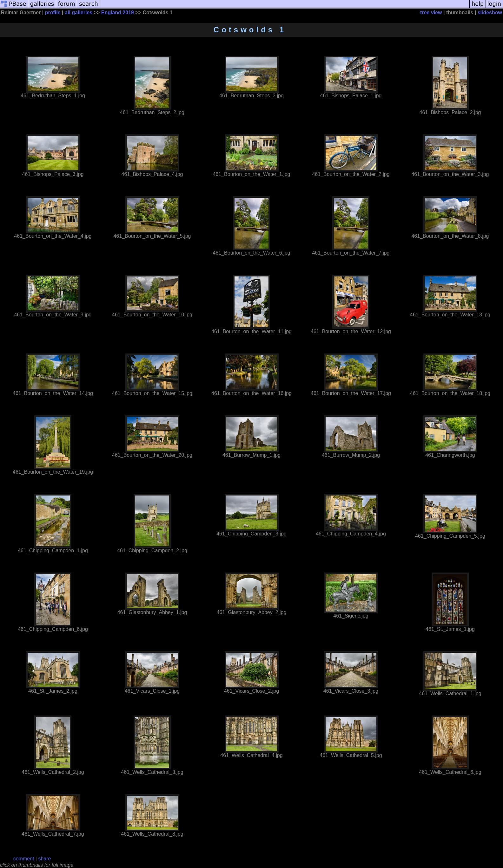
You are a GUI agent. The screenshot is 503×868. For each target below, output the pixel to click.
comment (24, 859)
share (44, 859)
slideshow (490, 13)
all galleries (79, 13)
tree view (431, 13)
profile (53, 13)
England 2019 (118, 13)
